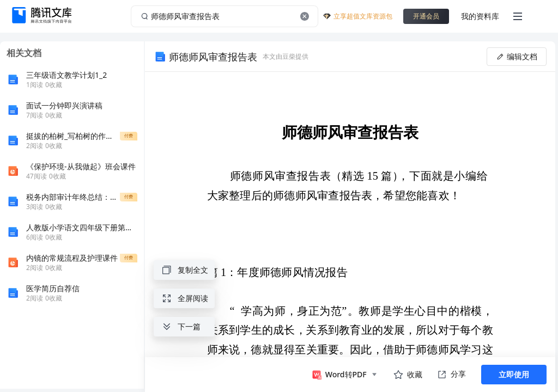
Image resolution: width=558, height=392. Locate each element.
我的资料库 (480, 16)
